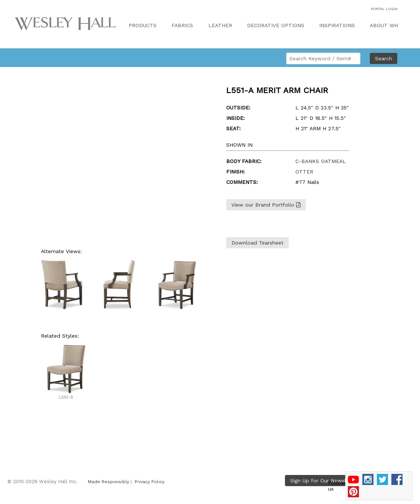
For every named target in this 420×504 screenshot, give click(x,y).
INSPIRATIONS (337, 25)
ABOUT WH (384, 25)
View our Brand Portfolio (266, 205)
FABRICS (182, 25)
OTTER (304, 172)
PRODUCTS (143, 25)
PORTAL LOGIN (384, 9)
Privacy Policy (150, 482)
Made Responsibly (108, 482)
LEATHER (220, 25)
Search (384, 58)
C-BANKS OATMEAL (321, 161)
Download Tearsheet (257, 243)
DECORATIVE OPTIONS (276, 25)
